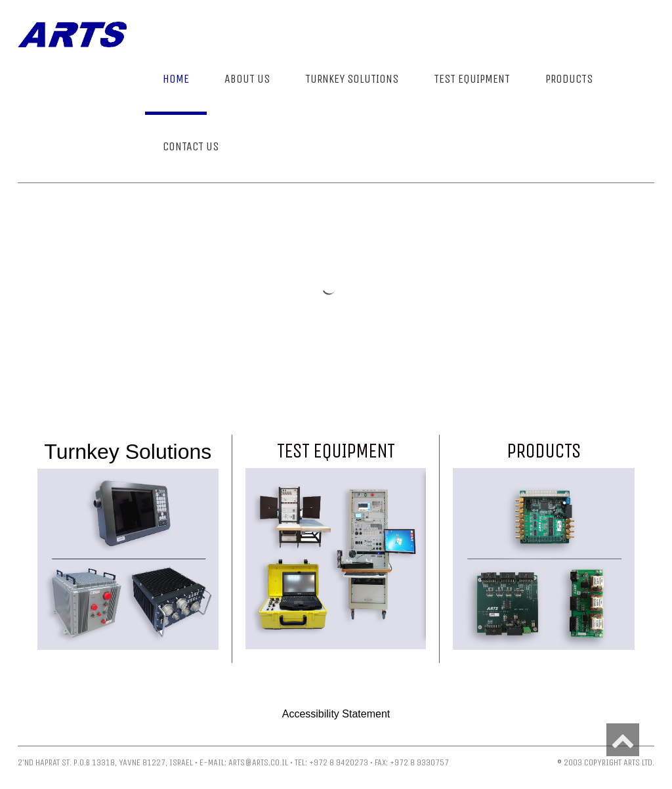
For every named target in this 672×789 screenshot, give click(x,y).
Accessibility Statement (336, 714)
